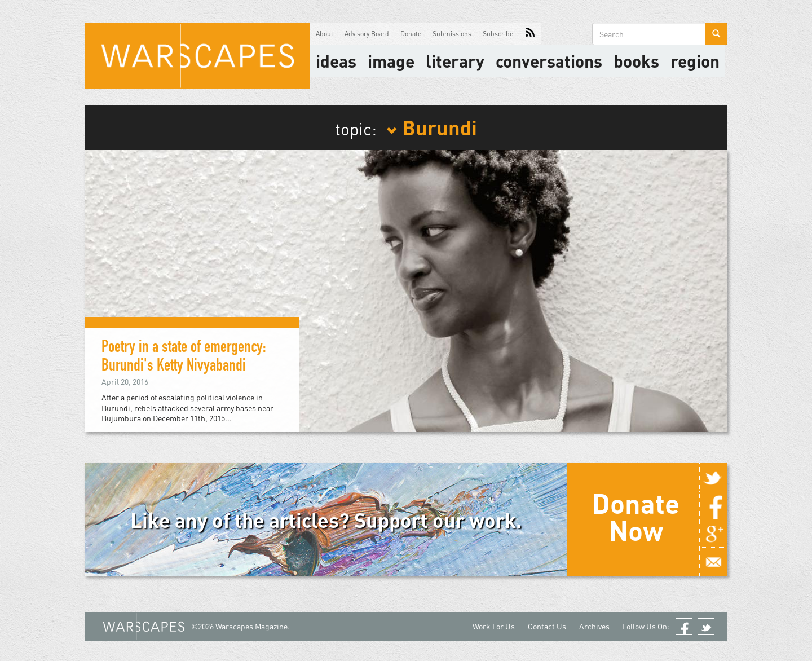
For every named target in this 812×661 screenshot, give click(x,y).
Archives (594, 626)
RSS (530, 34)
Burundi (432, 127)
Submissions (452, 34)
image (391, 61)
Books (636, 61)
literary (455, 61)
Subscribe (498, 34)
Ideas (336, 61)
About (325, 34)
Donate (411, 34)
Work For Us (494, 626)
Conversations (549, 61)
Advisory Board (367, 34)
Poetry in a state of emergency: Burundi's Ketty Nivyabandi (184, 358)
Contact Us (547, 626)
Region (695, 61)
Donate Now (636, 517)
